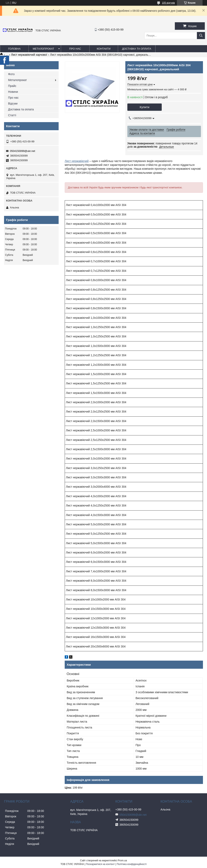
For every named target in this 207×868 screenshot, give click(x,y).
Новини (13, 92)
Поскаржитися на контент (100, 864)
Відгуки (13, 103)
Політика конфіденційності (132, 864)
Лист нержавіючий (77, 161)
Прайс (12, 86)
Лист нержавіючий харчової (29, 55)
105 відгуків (168, 3)
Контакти (104, 49)
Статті (12, 115)
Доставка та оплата (137, 49)
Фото (11, 74)
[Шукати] (201, 36)
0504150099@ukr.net (23, 151)
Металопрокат (43, 49)
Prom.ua (122, 861)
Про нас (75, 49)
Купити (145, 107)
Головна (14, 49)
